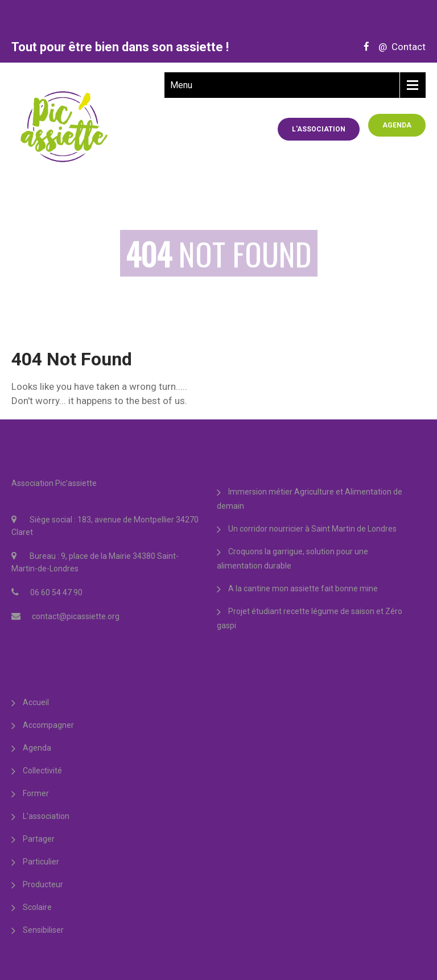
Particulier (41, 862)
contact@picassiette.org (76, 616)
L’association (46, 816)
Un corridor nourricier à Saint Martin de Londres (312, 529)
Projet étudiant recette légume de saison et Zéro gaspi (310, 618)
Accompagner (48, 725)
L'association (319, 129)
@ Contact (399, 47)
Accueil (36, 702)
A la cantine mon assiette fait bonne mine (303, 588)
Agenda (397, 125)
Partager (39, 839)
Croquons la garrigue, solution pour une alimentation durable (292, 559)
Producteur (43, 884)
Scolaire (37, 907)
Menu (181, 85)
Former (36, 793)
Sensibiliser (43, 930)
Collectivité (42, 771)
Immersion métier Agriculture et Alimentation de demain (310, 499)
